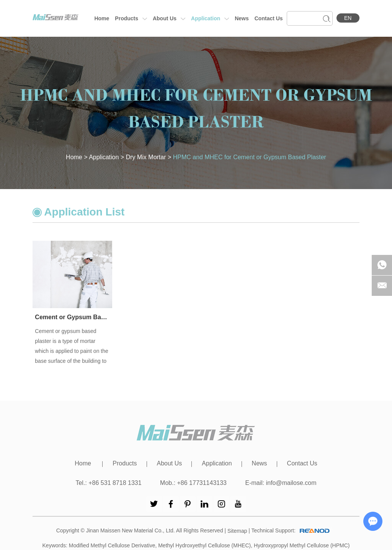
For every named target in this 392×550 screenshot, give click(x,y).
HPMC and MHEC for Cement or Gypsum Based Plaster (250, 157)
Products (131, 19)
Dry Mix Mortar (146, 157)
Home (102, 18)
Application (210, 19)
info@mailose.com (291, 483)
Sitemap (237, 531)
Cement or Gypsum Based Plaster (72, 317)
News (242, 18)
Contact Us (269, 18)
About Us (169, 19)
